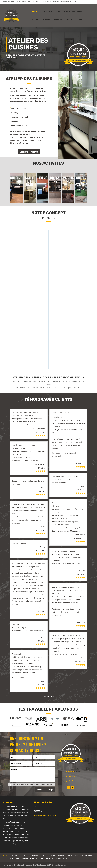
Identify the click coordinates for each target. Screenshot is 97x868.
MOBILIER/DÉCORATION (62, 20)
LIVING (80, 11)
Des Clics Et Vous (39, 865)
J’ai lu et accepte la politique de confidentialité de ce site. (32, 785)
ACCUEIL (36, 11)
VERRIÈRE (46, 20)
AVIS (4, 859)
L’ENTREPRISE (47, 11)
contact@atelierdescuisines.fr (71, 781)
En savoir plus (48, 696)
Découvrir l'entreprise (29, 152)
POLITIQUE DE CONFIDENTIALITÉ (57, 859)
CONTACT (25, 859)
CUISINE (58, 11)
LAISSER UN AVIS (13, 859)
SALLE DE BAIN (69, 11)
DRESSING (36, 20)
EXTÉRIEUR (79, 20)
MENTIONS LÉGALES (37, 859)
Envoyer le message (45, 789)
